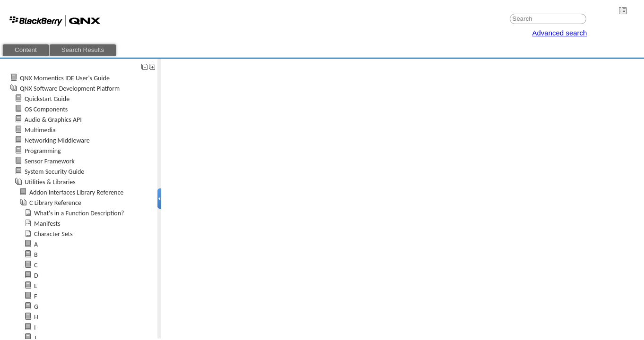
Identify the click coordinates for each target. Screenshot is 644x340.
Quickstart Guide (47, 99)
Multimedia (40, 130)
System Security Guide (54, 172)
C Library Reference (55, 203)
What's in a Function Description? (79, 213)
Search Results (83, 50)
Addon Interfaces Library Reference (76, 192)
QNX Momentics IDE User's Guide (65, 78)
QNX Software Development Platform (70, 89)
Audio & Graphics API (53, 120)
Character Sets (53, 234)
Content (26, 50)
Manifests (47, 224)
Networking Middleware (57, 140)
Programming (43, 151)
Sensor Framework (50, 161)
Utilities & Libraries (50, 182)
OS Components (46, 109)
